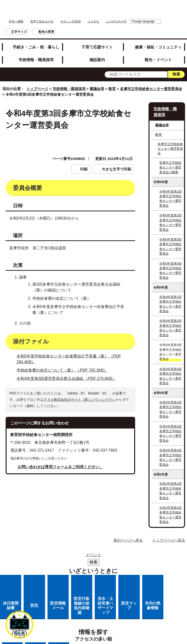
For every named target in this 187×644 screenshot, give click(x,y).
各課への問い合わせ (74, 582)
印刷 (84, 169)
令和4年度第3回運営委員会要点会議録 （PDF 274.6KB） (68, 378)
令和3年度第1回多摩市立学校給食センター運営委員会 (170, 409)
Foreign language (116, 21)
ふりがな (93, 21)
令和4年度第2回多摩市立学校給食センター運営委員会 (170, 328)
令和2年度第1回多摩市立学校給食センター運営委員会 (170, 491)
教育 (112, 89)
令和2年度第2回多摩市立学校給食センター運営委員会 (170, 515)
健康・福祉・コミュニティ (158, 47)
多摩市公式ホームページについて (98, 575)
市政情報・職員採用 (36, 60)
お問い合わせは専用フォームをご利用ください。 (60, 467)
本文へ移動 (16, 21)
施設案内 (97, 60)
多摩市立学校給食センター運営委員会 (151, 89)
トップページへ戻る (169, 540)
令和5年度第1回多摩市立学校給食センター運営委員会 (170, 199)
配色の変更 (46, 32)
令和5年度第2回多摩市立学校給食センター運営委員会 (170, 222)
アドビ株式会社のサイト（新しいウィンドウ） (79, 400)
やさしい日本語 (71, 21)
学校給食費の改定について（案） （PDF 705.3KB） (64, 370)
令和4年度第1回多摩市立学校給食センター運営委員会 (170, 304)
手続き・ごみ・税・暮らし (36, 47)
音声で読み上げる (42, 21)
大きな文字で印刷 (116, 169)
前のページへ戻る (128, 540)
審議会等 (97, 89)
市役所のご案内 (98, 563)
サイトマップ (85, 556)
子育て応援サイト (97, 47)
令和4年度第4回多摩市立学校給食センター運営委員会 (170, 376)
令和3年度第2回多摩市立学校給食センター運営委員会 (170, 434)
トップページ (37, 89)
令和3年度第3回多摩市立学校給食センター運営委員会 (170, 457)
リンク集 (114, 556)
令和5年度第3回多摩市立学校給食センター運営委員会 (170, 247)
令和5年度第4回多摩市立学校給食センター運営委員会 (170, 271)
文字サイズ (19, 32)
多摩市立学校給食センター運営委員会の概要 (170, 168)
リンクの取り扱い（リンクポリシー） (98, 569)
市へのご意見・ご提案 (120, 582)
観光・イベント (158, 60)
